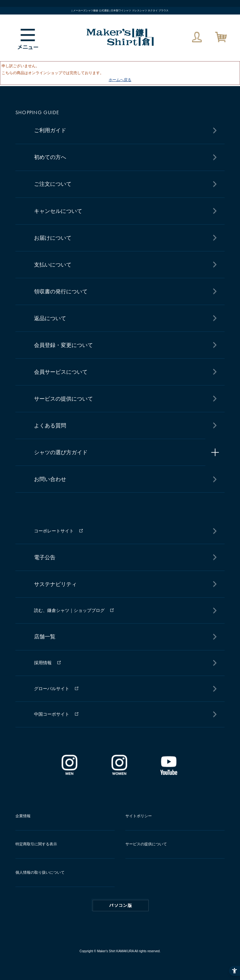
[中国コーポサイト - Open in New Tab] (123, 715)
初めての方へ (50, 157)
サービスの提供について (63, 399)
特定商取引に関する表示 (36, 844)
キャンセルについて (58, 211)
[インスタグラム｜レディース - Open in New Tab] (119, 773)
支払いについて (53, 265)
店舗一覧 (45, 637)
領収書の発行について (61, 292)
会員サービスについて (61, 372)
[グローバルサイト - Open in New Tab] (123, 689)
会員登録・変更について (63, 345)
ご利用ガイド (50, 130)
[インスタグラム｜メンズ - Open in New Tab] (69, 773)
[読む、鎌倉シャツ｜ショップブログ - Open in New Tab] (123, 610)
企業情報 (23, 816)
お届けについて (53, 238)
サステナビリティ (55, 584)
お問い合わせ (50, 479)
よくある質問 (50, 426)
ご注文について (53, 184)
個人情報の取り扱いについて (40, 872)
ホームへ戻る (120, 80)
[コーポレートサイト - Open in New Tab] (123, 531)
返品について (50, 318)
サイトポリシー (139, 816)
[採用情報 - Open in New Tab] (123, 663)
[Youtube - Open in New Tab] (169, 773)
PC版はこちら (121, 906)
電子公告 (45, 557)
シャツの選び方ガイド (61, 452)
